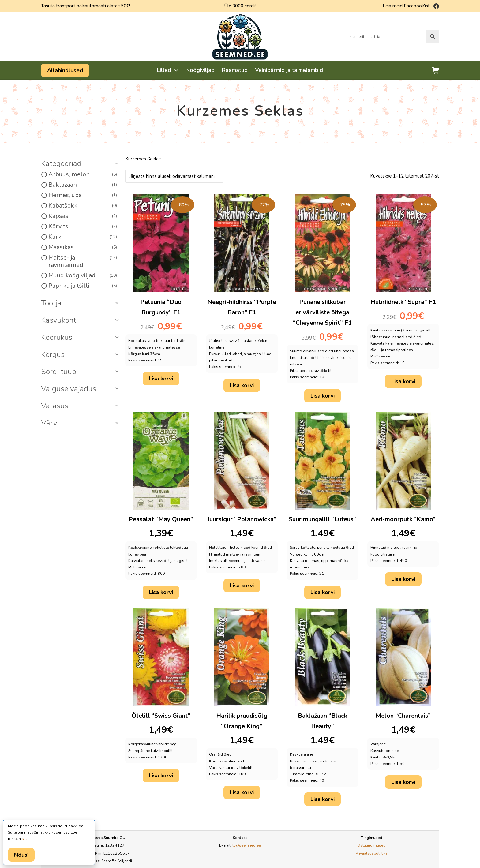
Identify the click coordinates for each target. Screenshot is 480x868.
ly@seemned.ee (247, 845)
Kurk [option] (83, 237)
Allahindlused (65, 70)
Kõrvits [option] (83, 226)
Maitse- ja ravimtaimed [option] (83, 261)
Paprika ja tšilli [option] (83, 286)
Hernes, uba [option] (83, 195)
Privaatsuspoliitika (372, 853)
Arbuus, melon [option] (83, 174)
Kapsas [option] (83, 216)
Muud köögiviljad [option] (83, 275)
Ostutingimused (371, 845)
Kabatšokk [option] (83, 206)
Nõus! (21, 855)
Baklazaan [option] (83, 185)
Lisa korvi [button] (161, 379)
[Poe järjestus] (174, 176)
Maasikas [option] (83, 247)
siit (24, 839)
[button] (81, 164)
